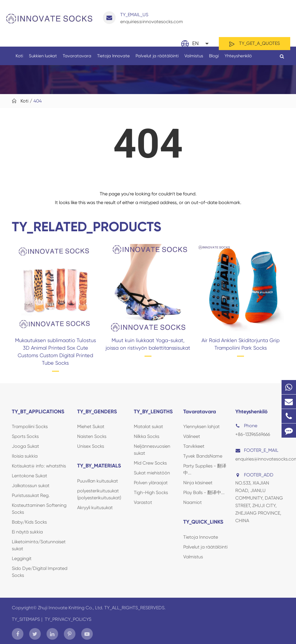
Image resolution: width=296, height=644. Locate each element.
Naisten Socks (92, 436)
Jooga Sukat (25, 446)
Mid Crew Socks (150, 463)
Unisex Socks (91, 446)
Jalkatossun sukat (31, 486)
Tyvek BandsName (203, 456)
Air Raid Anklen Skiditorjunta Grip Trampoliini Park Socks (240, 344)
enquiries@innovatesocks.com (143, 18)
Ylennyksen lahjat (201, 426)
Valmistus (194, 59)
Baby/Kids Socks (29, 522)
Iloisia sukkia (25, 456)
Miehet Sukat (91, 426)
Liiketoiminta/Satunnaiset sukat (39, 545)
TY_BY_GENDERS (97, 412)
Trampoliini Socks (30, 426)
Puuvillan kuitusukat (98, 481)
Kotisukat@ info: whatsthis (39, 466)
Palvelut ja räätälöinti (157, 59)
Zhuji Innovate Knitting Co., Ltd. (71, 608)
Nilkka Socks (147, 436)
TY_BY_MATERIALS (99, 466)
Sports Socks (25, 436)
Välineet (192, 436)
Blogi (214, 59)
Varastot (143, 502)
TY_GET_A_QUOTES (255, 44)
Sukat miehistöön (152, 473)
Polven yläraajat (151, 483)
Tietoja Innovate (113, 59)
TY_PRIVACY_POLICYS (68, 619)
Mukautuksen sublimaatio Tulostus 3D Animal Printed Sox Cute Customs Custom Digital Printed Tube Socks (55, 352)
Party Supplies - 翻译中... (205, 469)
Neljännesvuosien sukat (152, 450)
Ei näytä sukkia (27, 532)
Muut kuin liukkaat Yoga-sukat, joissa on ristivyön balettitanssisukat (148, 344)
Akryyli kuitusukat (95, 508)
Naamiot (193, 502)
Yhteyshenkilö (238, 59)
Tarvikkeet (194, 446)
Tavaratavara (77, 59)
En (195, 43)
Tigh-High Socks (151, 492)
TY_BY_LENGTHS (153, 412)
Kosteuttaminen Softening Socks (39, 509)
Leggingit (22, 558)
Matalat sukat (148, 426)
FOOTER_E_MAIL (257, 450)
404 (38, 101)
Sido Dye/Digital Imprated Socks (40, 572)
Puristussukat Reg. (31, 495)
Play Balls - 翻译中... (204, 492)
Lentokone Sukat (29, 476)
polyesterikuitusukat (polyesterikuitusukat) (99, 494)
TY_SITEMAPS (26, 619)
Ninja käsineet (198, 483)
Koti (19, 59)
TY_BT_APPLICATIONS (38, 412)
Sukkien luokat (43, 59)
